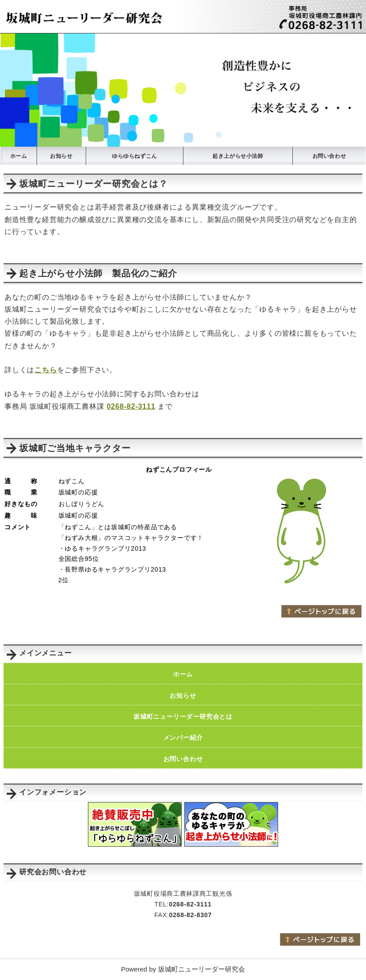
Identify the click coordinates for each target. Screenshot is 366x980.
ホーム (19, 156)
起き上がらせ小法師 (238, 156)
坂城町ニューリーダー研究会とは (183, 716)
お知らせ (61, 156)
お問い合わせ (329, 156)
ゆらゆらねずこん (135, 156)
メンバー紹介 (183, 737)
